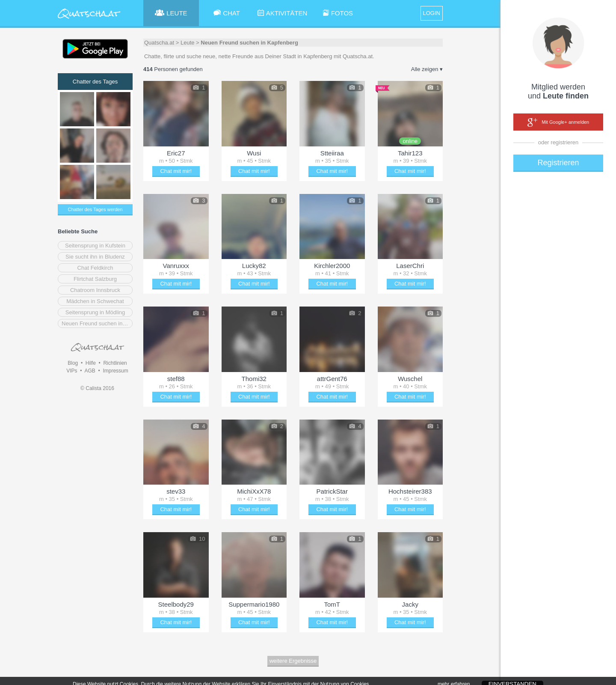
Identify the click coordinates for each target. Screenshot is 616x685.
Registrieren (558, 163)
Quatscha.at (159, 43)
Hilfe (91, 363)
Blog (73, 363)
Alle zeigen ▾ (427, 69)
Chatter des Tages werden (95, 209)
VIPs (72, 371)
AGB (90, 371)
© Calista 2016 (97, 388)
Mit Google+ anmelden (558, 122)
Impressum (115, 371)
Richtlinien (115, 363)
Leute (188, 43)
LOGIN (432, 13)
